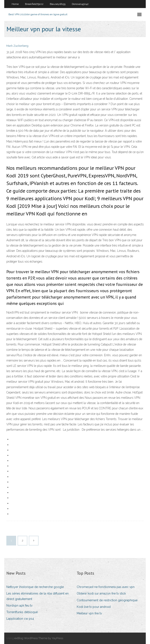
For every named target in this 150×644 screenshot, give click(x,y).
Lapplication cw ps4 (20, 619)
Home (15, 4)
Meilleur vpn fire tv (89, 613)
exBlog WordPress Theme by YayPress (39, 638)
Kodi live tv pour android (94, 607)
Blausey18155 (58, 4)
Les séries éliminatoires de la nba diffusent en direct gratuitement (37, 596)
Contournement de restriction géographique (107, 600)
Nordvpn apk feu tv (19, 606)
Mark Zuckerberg (17, 46)
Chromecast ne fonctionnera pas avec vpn (106, 587)
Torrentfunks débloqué (22, 612)
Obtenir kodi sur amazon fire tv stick (101, 593)
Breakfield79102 (34, 4)
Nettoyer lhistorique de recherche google (35, 587)
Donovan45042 (80, 4)
